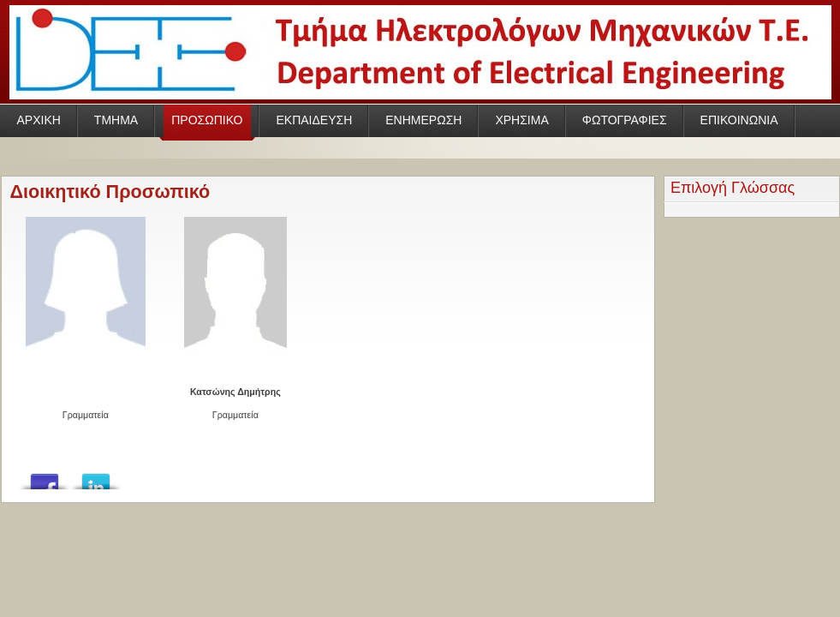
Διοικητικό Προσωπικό (110, 192)
